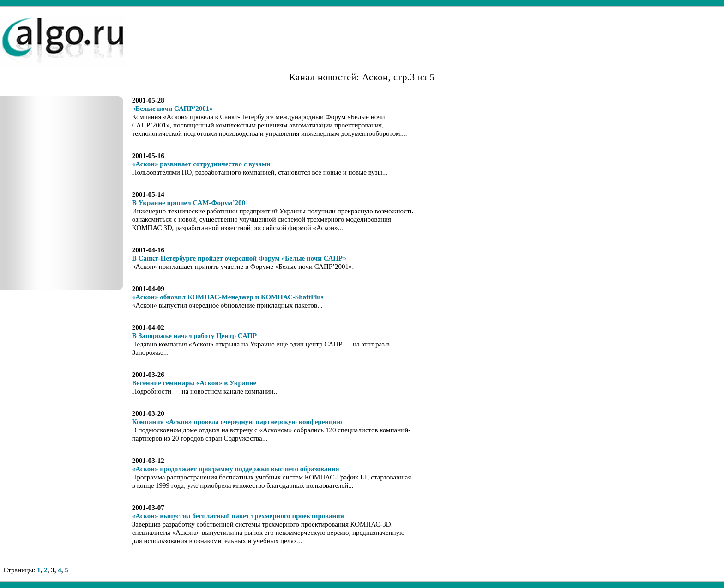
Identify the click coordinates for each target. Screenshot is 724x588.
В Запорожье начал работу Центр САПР (194, 336)
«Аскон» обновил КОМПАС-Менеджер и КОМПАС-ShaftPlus (228, 297)
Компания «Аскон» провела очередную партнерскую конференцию (237, 422)
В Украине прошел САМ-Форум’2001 (190, 203)
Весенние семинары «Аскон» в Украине (194, 383)
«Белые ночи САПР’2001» (172, 109)
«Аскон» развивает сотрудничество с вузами (201, 164)
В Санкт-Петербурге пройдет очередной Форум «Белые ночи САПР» (239, 258)
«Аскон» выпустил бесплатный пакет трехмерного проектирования (238, 516)
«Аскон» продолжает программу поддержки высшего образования (236, 469)
